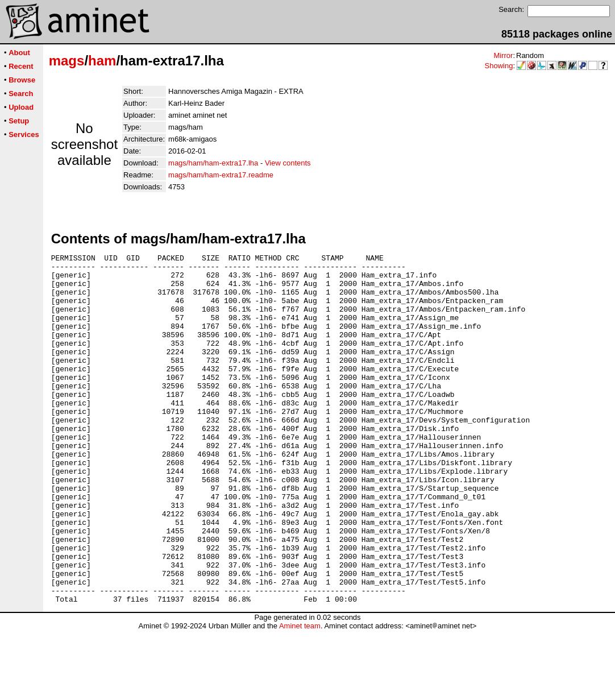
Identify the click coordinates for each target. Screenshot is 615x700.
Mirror (503, 55)
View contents (288, 163)
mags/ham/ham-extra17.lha (213, 163)
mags (67, 61)
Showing (499, 66)
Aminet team (300, 696)
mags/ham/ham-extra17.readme (221, 175)
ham (102, 61)
